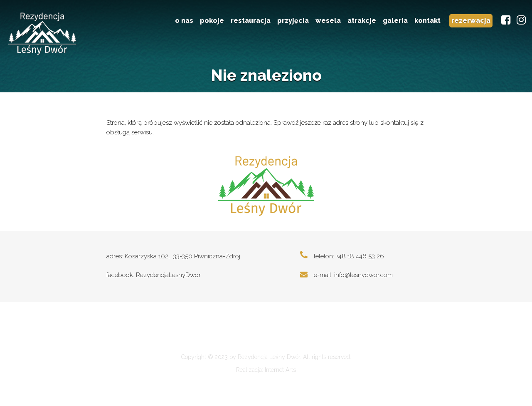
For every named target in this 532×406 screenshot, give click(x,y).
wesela (328, 21)
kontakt (427, 21)
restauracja (251, 21)
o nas (184, 21)
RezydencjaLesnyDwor (168, 277)
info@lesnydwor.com (363, 277)
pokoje (212, 21)
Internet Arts (280, 374)
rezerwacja (471, 21)
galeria (395, 21)
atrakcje (362, 21)
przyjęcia (293, 21)
